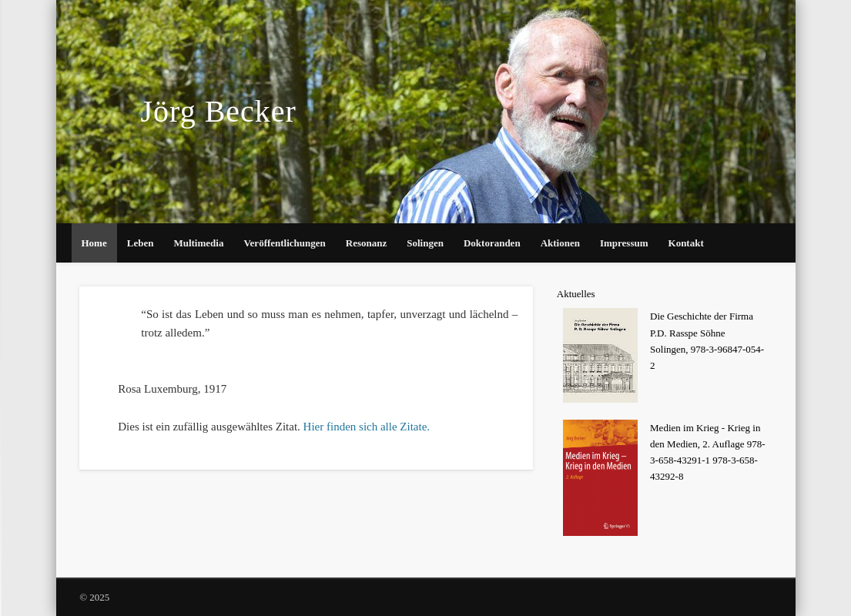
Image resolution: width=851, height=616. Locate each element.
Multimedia (198, 243)
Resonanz (366, 243)
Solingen (425, 243)
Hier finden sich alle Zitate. (367, 427)
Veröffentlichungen (284, 243)
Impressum (624, 243)
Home (94, 243)
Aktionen (560, 243)
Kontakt (686, 243)
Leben (141, 243)
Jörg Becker (218, 111)
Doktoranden (492, 243)
